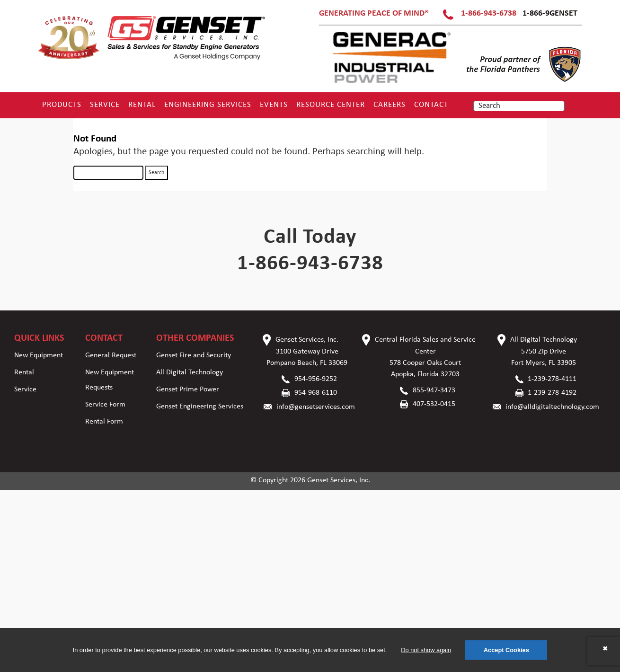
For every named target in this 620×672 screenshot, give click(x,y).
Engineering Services (208, 105)
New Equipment (39, 355)
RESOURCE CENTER (331, 105)
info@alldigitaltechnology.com (552, 407)
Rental (142, 105)
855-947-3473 (434, 390)
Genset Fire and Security (194, 355)
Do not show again (426, 650)
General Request (111, 355)
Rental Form (104, 422)
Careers (390, 105)
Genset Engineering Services (200, 407)
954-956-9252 (316, 379)
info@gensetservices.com (316, 407)
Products (62, 105)
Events (274, 105)
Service (105, 105)
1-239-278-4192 (552, 393)
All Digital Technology (190, 372)
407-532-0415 (434, 404)
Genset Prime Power (188, 389)
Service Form (105, 405)
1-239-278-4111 (552, 379)
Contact (431, 105)
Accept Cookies (506, 650)
